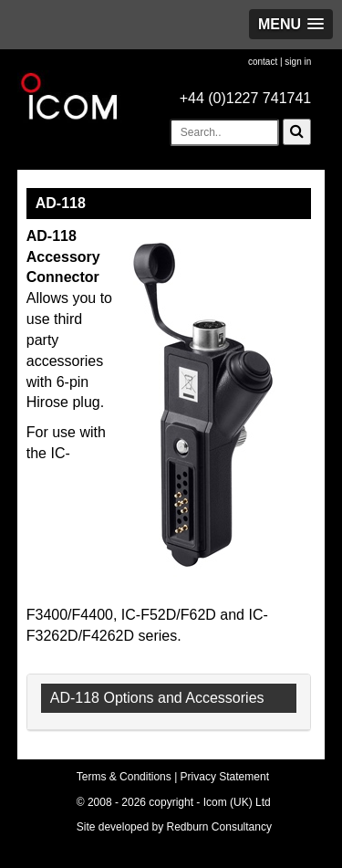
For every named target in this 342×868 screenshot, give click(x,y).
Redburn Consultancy (219, 827)
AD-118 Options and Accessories (157, 698)
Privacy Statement (225, 777)
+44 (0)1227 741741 (246, 98)
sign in (298, 62)
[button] (291, 24)
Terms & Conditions (124, 777)
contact (263, 62)
